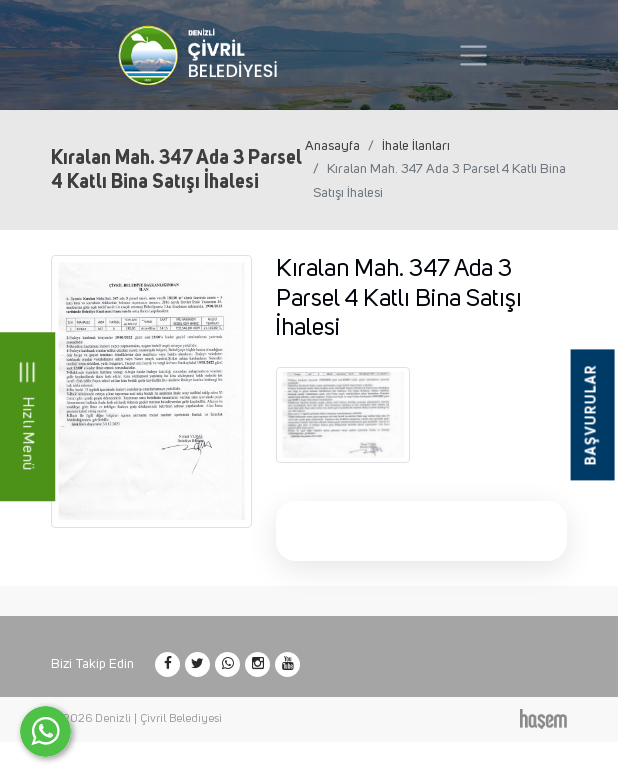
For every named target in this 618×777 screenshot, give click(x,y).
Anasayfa (332, 146)
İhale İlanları (416, 146)
